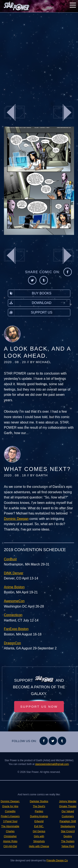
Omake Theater (68, 806)
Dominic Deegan (16, 519)
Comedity (10, 811)
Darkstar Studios (39, 801)
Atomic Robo (10, 841)
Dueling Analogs (39, 816)
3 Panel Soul (10, 821)
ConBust (10, 559)
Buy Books (30, 293)
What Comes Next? (37, 469)
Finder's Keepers (10, 816)
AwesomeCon (14, 601)
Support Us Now (39, 707)
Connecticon (13, 615)
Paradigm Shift (68, 821)
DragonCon (12, 643)
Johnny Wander (68, 801)
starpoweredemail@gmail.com (52, 764)
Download (30, 303)
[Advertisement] (39, 56)
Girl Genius (39, 831)
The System (68, 841)
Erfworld (39, 821)
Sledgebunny (68, 826)
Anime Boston (14, 587)
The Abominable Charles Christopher (10, 831)
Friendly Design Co (57, 861)
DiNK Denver (14, 573)
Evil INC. (39, 826)
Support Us (30, 313)
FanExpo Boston (16, 629)
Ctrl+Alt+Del (10, 846)
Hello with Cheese (39, 846)
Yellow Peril (68, 846)
